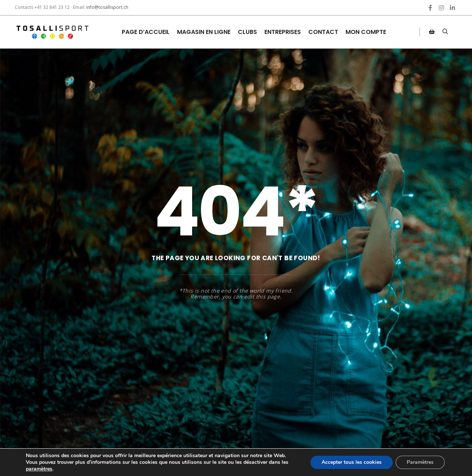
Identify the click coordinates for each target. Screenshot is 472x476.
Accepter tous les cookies (352, 462)
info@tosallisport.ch (107, 7)
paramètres (39, 469)
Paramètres (420, 462)
